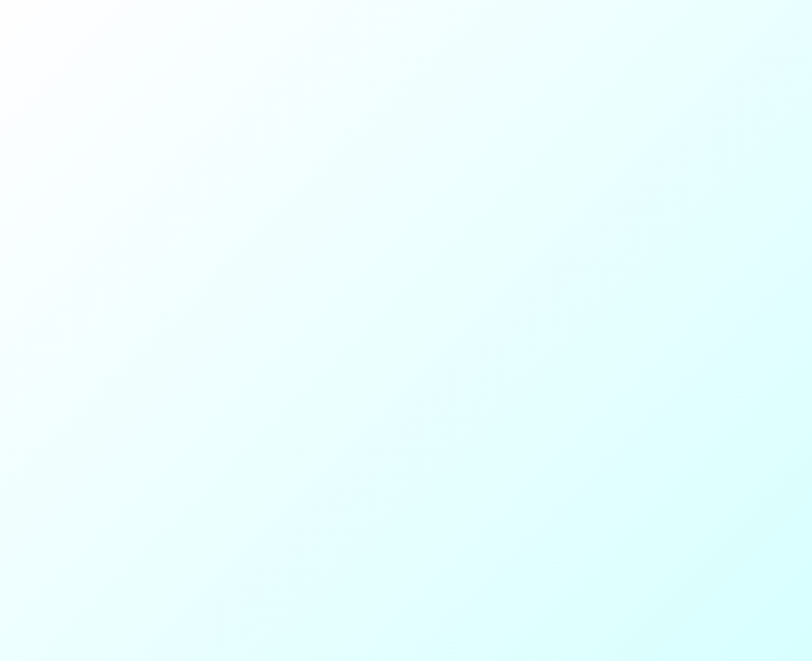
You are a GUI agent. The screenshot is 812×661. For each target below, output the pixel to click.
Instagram (232, 273)
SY (66, 34)
